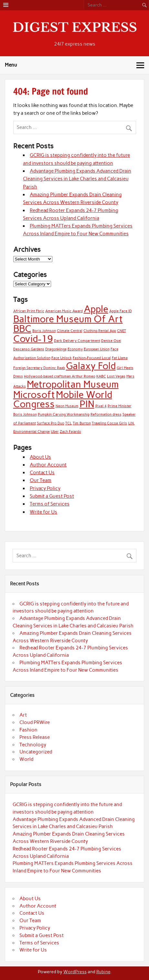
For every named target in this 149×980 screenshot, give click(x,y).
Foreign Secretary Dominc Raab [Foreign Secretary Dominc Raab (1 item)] (39, 368)
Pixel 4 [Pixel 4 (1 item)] (101, 406)
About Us (40, 457)
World (26, 759)
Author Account (48, 465)
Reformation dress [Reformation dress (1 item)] (106, 415)
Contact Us (42, 473)
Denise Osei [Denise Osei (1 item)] (111, 341)
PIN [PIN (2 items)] (87, 404)
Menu (11, 65)
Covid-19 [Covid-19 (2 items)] (33, 339)
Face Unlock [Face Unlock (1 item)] (62, 358)
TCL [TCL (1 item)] (69, 423)
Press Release (35, 737)
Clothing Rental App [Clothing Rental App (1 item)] (100, 331)
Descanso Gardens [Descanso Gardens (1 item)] (29, 349)
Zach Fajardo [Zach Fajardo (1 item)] (70, 432)
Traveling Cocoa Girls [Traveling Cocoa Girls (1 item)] (109, 423)
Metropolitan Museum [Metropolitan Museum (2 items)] (73, 384)
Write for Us (43, 512)
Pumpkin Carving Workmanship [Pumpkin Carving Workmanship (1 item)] (64, 415)
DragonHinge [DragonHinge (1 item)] (56, 349)
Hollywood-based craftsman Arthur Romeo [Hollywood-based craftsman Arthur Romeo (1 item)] (60, 376)
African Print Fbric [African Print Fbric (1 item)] (29, 311)
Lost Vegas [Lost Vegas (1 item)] (116, 376)
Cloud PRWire (35, 722)
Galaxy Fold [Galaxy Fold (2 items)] (91, 366)
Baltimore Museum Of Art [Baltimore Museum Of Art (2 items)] (68, 319)
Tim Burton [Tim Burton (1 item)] (82, 423)
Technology (33, 745)
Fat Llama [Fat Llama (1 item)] (120, 358)
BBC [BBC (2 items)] (22, 329)
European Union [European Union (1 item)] (97, 349)
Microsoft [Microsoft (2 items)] (34, 394)
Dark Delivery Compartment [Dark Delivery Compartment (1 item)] (77, 341)
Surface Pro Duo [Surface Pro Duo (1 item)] (51, 423)
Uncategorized (36, 752)
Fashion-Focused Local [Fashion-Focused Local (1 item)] (92, 358)
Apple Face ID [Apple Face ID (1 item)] (121, 311)
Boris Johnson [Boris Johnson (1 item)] (44, 331)
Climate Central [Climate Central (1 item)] (70, 331)
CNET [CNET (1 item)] (122, 331)
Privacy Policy (45, 488)
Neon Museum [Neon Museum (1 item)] (67, 406)
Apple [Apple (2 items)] (96, 309)
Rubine (103, 972)
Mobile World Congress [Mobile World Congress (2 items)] (63, 399)
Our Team (41, 480)
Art (23, 715)
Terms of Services (50, 504)
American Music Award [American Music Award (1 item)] (64, 311)
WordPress (75, 972)
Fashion (28, 730)
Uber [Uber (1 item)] (55, 432)
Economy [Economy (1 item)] (75, 349)
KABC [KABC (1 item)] (101, 376)
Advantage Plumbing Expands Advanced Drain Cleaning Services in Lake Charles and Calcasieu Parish (77, 179)
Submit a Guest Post (52, 496)
